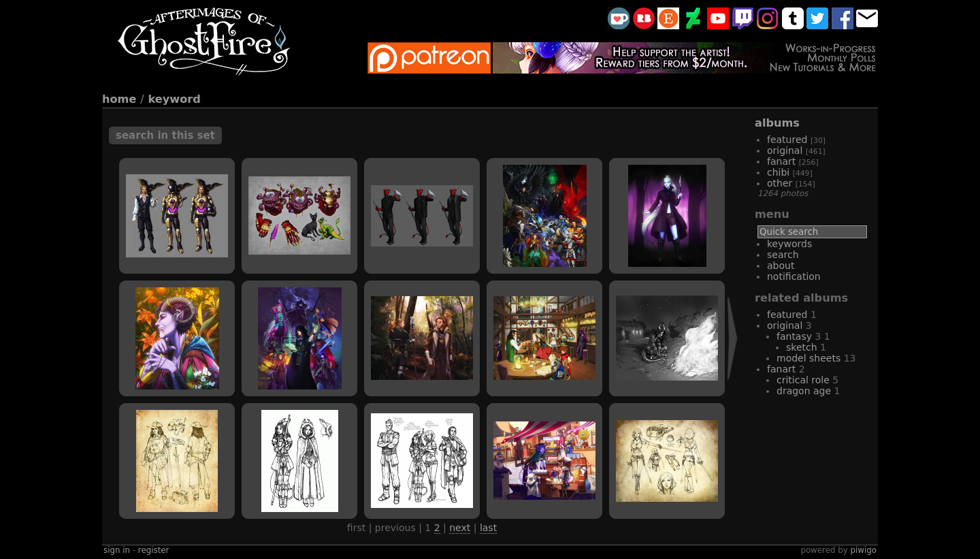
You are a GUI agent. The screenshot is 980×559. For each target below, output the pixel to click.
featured (787, 140)
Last (488, 528)
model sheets (808, 358)
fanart (781, 161)
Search (783, 255)
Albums (777, 123)
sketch (802, 347)
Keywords (789, 244)
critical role (803, 380)
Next (460, 528)
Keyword (175, 99)
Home (119, 99)
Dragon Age (804, 391)
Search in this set (165, 135)
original (785, 150)
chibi (778, 172)
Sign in (117, 550)
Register (154, 550)
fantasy (794, 336)
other (780, 183)
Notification (794, 276)
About (781, 266)
